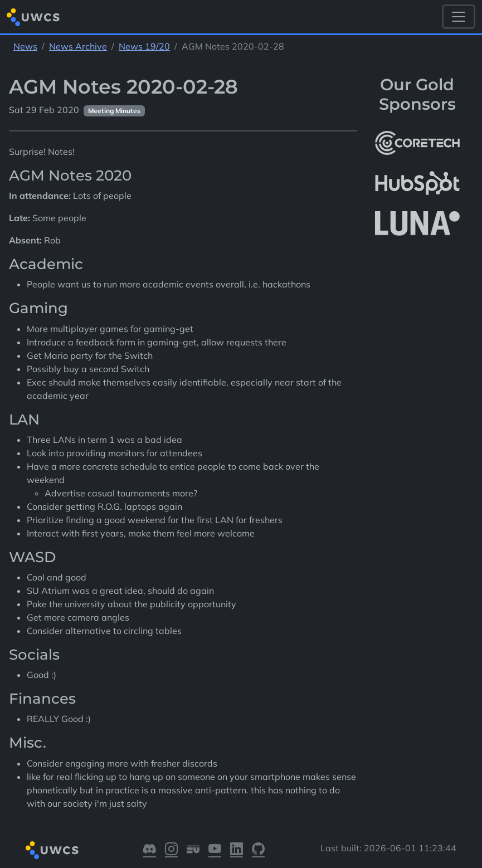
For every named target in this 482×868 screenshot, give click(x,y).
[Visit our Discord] (150, 850)
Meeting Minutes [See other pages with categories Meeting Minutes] (114, 111)
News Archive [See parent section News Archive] (78, 46)
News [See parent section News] (25, 46)
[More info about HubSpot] (417, 183)
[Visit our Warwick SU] (193, 850)
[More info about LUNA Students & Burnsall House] (417, 224)
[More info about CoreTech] (417, 143)
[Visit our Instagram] (171, 850)
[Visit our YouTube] (215, 850)
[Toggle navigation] (459, 17)
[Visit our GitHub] (258, 850)
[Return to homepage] (33, 17)
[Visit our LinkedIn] (237, 850)
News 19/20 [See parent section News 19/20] (144, 46)
